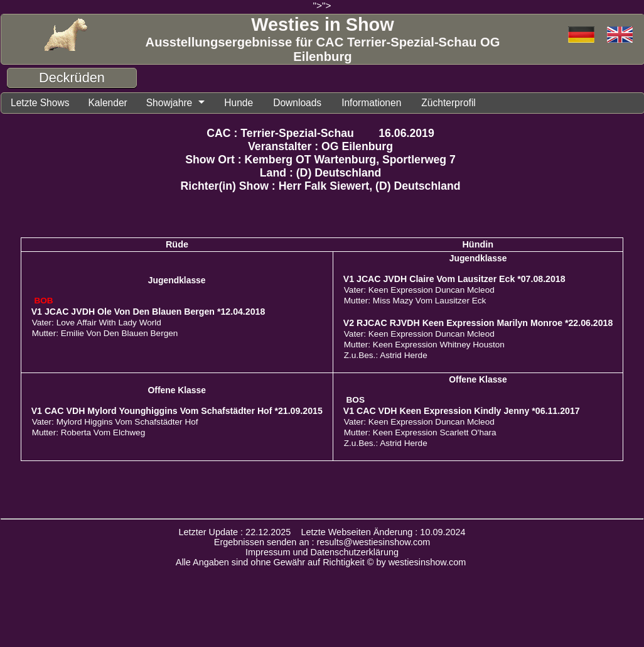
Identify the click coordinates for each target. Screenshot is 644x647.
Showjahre (183, 104)
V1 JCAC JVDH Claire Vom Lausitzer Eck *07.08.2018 (454, 281)
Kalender (116, 104)
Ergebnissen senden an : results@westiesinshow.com (322, 544)
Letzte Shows (43, 104)
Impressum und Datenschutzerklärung (322, 554)
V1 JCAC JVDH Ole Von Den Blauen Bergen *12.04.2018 (148, 313)
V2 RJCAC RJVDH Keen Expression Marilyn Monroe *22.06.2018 (478, 325)
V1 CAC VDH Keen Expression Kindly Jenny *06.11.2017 (462, 413)
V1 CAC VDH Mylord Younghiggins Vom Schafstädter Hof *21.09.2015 (177, 413)
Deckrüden (72, 78)
